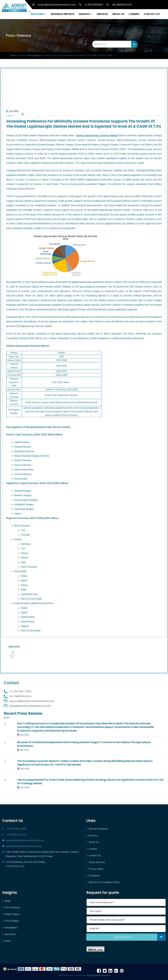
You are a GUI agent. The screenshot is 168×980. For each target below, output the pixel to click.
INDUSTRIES (38, 14)
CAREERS (134, 14)
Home (14, 55)
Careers (93, 849)
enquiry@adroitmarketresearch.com (25, 840)
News (8, 941)
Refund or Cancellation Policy (104, 882)
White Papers (12, 914)
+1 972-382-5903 (16, 829)
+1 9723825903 (94, 5)
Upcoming (10, 934)
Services (93, 835)
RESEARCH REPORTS (63, 14)
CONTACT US (152, 14)
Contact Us (95, 855)
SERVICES (102, 14)
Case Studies (12, 921)
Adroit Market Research (99, 975)
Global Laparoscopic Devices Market (97, 135)
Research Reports (98, 829)
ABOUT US (118, 14)
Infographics (11, 927)
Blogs (8, 901)
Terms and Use (97, 862)
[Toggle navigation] (30, 12)
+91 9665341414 (122, 5)
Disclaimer (94, 875)
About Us (94, 842)
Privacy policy (96, 869)
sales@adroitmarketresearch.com (24, 846)
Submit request (140, 937)
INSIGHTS (84, 14)
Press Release (35, 55)
